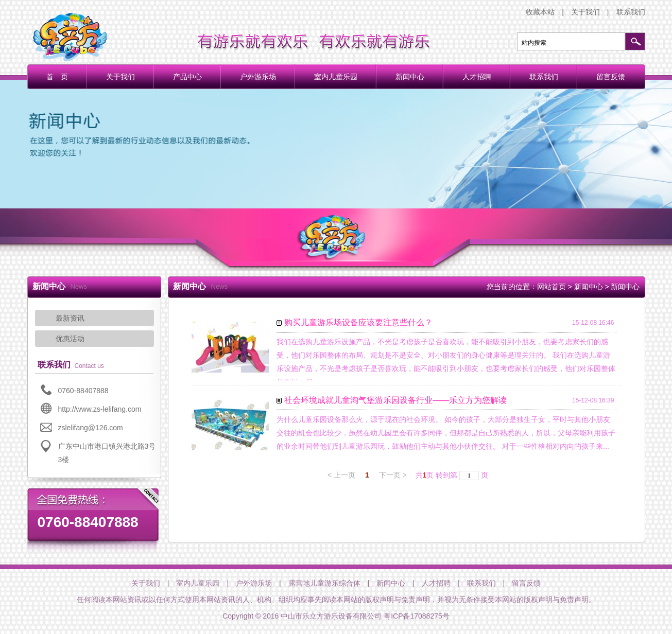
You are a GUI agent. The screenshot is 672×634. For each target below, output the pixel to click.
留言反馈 (611, 77)
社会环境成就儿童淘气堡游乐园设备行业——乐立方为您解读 (395, 400)
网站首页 (552, 287)
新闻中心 (410, 77)
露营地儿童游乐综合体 (324, 583)
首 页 (57, 77)
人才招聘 (477, 77)
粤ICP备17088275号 (417, 616)
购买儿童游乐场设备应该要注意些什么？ (358, 322)
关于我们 (585, 12)
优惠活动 (70, 339)
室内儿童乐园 (336, 77)
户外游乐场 (258, 77)
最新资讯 (70, 318)
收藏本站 (540, 12)
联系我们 (631, 12)
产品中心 (187, 77)
